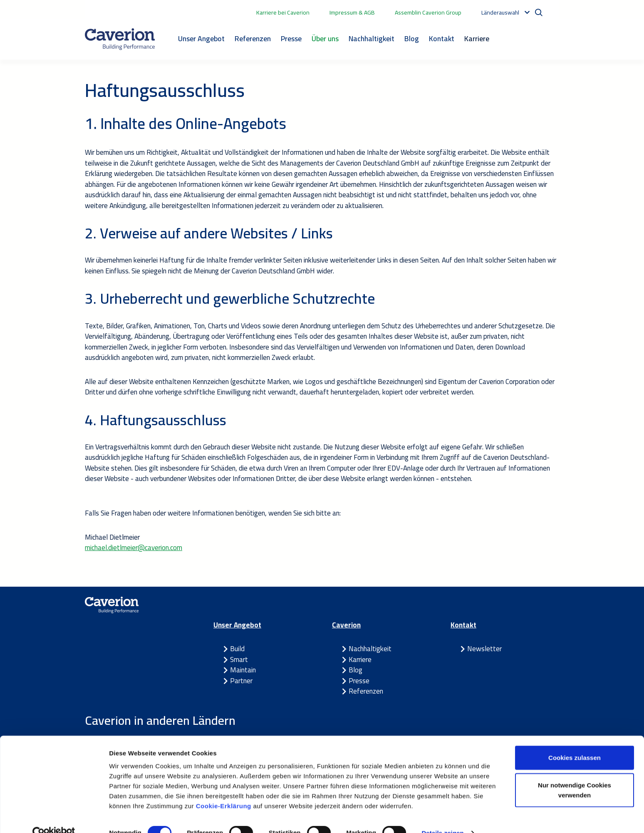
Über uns (325, 38)
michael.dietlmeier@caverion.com (134, 548)
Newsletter (484, 649)
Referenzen (253, 38)
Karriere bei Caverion (283, 12)
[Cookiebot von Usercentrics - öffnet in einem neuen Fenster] (54, 817)
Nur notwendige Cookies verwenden (575, 774)
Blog (412, 38)
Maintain (243, 670)
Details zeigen (442, 817)
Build (237, 649)
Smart (239, 659)
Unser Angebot (201, 38)
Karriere (477, 38)
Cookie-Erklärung (225, 790)
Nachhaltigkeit (372, 38)
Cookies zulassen (575, 741)
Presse (291, 38)
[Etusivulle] (120, 39)
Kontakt (442, 38)
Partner (241, 681)
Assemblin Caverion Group (428, 12)
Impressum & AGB (352, 12)
